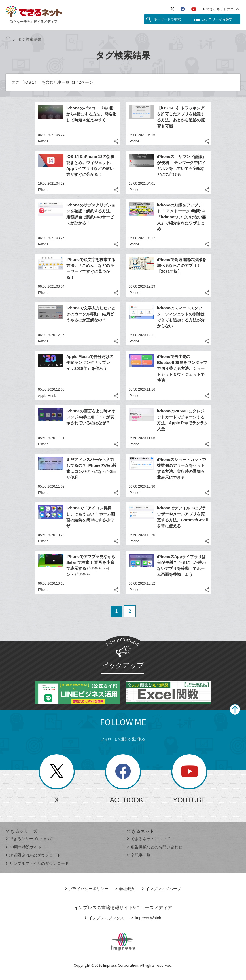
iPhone (43, 141)
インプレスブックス (104, 918)
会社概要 (125, 889)
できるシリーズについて (29, 839)
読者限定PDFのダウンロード (33, 855)
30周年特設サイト (24, 847)
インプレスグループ (161, 889)
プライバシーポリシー (87, 889)
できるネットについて (221, 9)
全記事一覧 (139, 855)
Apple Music (47, 396)
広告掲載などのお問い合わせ (155, 847)
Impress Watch (146, 918)
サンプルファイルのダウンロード (37, 863)
